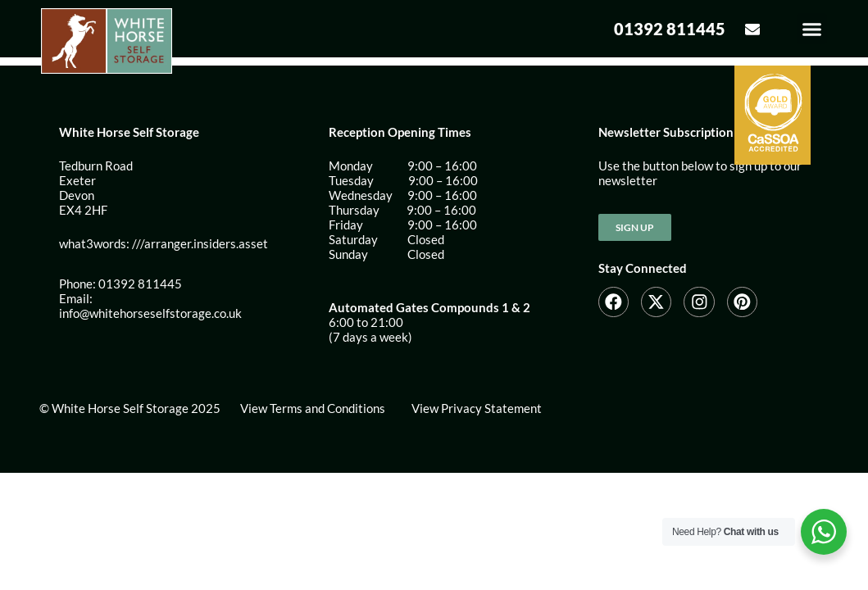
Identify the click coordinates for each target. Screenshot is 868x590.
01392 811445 (670, 33)
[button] (812, 33)
